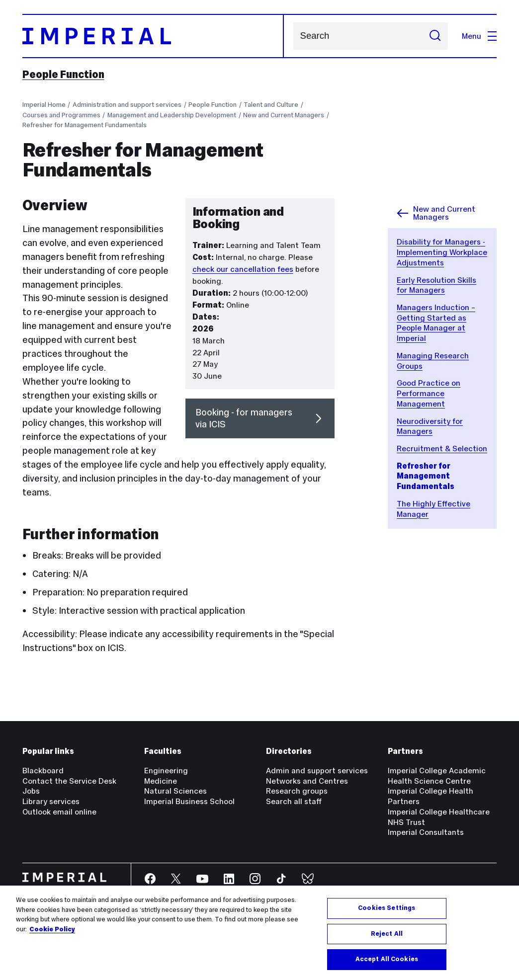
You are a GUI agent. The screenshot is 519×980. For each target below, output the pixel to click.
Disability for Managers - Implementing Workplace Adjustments (442, 252)
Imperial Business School (189, 801)
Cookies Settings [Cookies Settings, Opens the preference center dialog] (387, 908)
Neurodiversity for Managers (430, 426)
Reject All (387, 934)
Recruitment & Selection (442, 449)
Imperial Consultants (426, 832)
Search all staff (294, 801)
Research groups (297, 791)
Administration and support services (127, 105)
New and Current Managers (284, 115)
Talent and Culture (271, 105)
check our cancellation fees (243, 269)
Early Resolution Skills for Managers (436, 285)
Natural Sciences (175, 791)
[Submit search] (435, 36)
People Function (63, 74)
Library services (51, 801)
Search (293, 36)
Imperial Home (44, 105)
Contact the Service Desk (69, 781)
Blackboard (43, 771)
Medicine (161, 781)
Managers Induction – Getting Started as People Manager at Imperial (436, 323)
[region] (259, 933)
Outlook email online (59, 812)
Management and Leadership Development (172, 115)
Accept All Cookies (387, 959)
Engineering (166, 771)
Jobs (31, 791)
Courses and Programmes (61, 115)
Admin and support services (317, 771)
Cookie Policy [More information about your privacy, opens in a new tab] (52, 929)
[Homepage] (153, 36)
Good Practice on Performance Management (429, 393)
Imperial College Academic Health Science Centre (437, 776)
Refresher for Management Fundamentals (85, 125)
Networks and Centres (307, 781)
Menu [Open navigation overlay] (479, 36)
